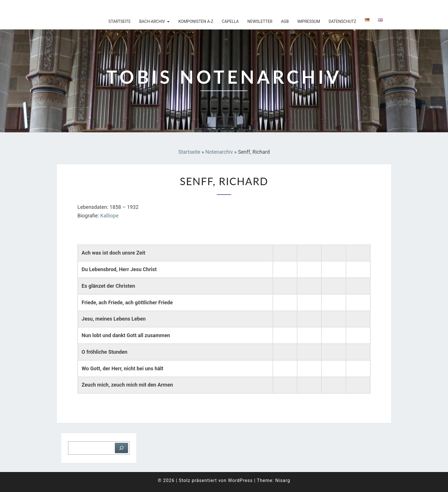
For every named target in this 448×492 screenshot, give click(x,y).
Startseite (120, 21)
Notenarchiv (219, 152)
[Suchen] (121, 448)
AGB (285, 21)
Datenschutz (342, 21)
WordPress (240, 480)
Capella (230, 21)
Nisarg (283, 480)
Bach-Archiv (152, 21)
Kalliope (109, 216)
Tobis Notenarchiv (94, 7)
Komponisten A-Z (196, 21)
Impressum (309, 21)
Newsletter (260, 21)
